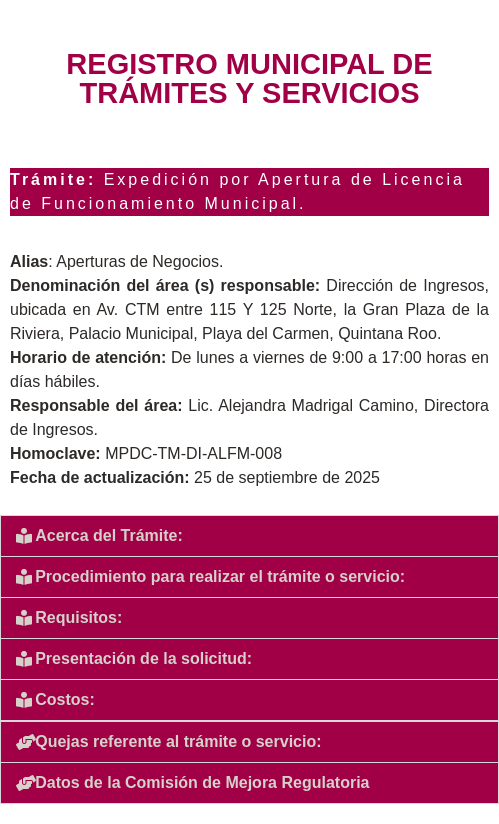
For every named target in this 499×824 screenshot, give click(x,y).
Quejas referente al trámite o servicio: (178, 741)
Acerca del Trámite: (109, 535)
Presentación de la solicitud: (143, 658)
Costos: (65, 699)
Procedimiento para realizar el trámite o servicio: (220, 576)
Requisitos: (78, 617)
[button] (249, 536)
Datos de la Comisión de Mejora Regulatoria (202, 782)
